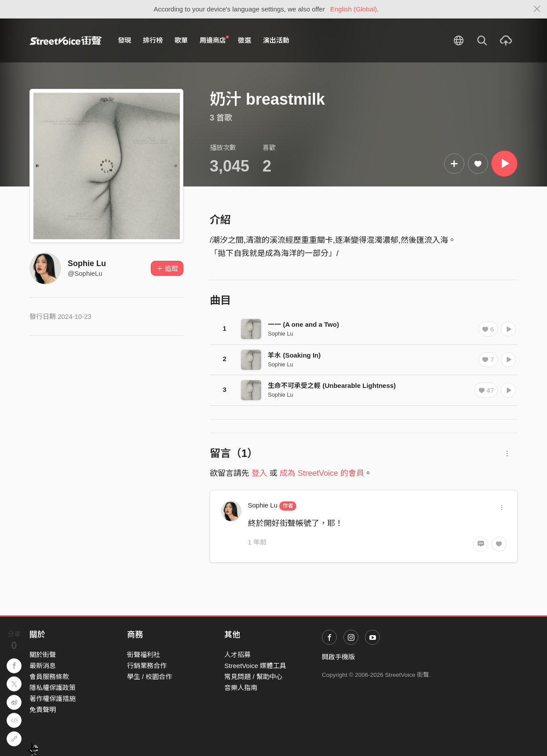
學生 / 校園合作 (150, 677)
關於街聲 (43, 655)
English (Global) (354, 9)
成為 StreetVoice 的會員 (322, 473)
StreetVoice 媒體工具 (255, 666)
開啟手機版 (338, 657)
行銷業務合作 (147, 666)
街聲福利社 (144, 655)
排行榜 (153, 40)
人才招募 (237, 655)
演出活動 (276, 40)
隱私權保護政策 (53, 688)
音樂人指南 (241, 688)
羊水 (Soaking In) (294, 355)
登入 (259, 473)
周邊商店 (214, 40)
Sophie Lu (87, 263)
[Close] (537, 9)
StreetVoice (66, 40)
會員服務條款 (49, 677)
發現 (124, 40)
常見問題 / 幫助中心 (253, 677)
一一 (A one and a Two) (303, 324)
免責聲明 (43, 710)
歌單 (181, 40)
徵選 (244, 40)
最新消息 (43, 666)
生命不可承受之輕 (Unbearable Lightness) (332, 385)
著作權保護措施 (53, 699)
